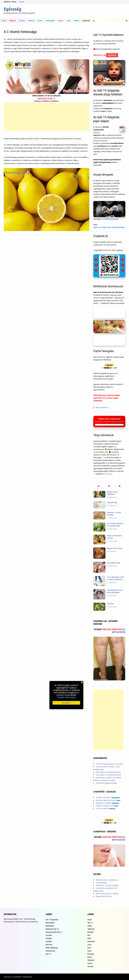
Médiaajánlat (27, 977)
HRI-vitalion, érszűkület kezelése (108, 772)
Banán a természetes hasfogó (107, 894)
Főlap (4, 21)
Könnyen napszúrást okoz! (108, 800)
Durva (90, 951)
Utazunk (90, 966)
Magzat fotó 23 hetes (115, 548)
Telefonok (91, 929)
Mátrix (77, 21)
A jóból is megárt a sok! (107, 806)
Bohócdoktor (50, 923)
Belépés (22, 2)
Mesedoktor (50, 926)
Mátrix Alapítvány (102, 407)
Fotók (40, 21)
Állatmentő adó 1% (52, 929)
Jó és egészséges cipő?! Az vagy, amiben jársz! (115, 578)
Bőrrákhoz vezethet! (108, 803)
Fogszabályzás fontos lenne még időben (115, 591)
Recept (61, 21)
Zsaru (89, 945)
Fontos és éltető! (106, 808)
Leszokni (49, 935)
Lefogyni (49, 938)
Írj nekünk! (108, 474)
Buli (89, 935)
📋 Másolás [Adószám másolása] (112, 55)
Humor (90, 963)
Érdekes (13, 21)
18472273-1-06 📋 (47, 98)
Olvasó (22, 21)
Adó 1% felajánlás (52, 920)
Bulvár (90, 957)
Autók (90, 926)
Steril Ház (49, 945)
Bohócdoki (50, 21)
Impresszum (8, 977)
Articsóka (110, 604)
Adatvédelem (18, 977)
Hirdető (31, 21)
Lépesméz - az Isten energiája (107, 885)
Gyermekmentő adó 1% (54, 932)
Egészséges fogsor (114, 563)
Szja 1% (48, 954)
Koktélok (91, 932)
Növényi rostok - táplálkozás (113, 493)
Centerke (49, 941)
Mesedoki (86, 21)
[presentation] (99, 486)
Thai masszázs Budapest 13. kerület (109, 764)
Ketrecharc (91, 941)
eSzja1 (90, 920)
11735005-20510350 (110, 219)
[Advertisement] (47, 117)
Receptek (91, 954)
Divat (69, 21)
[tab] (99, 486)
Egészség (13, 9)
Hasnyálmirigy (112, 502)
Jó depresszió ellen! (108, 797)
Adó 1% (90, 923)
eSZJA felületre (108, 103)
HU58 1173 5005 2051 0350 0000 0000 (109, 227)
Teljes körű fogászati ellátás (106, 783)
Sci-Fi (89, 948)
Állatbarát (91, 960)
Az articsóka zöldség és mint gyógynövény (115, 525)
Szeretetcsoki (50, 951)
